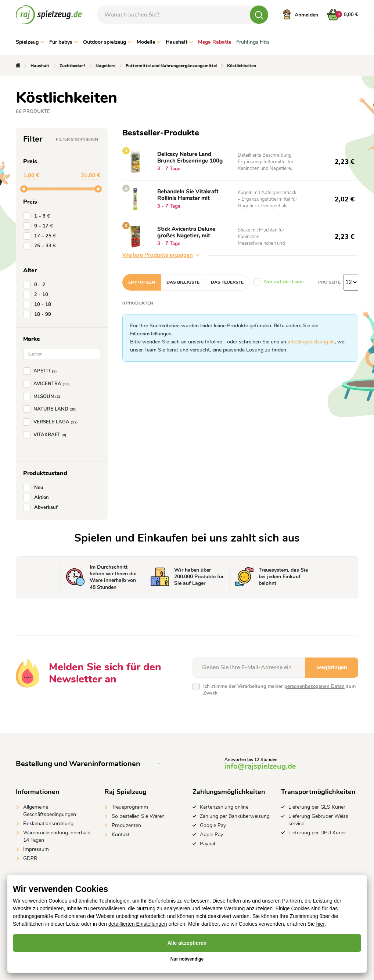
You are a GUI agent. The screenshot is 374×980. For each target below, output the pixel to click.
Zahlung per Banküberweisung (235, 816)
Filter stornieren (77, 139)
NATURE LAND (51, 409)
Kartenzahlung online (224, 807)
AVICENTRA (48, 384)
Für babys (64, 42)
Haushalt (179, 42)
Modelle (149, 42)
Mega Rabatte (215, 42)
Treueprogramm (130, 807)
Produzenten (126, 825)
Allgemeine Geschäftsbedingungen (50, 811)
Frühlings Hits (253, 42)
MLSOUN (43, 397)
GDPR (30, 858)
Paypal (207, 844)
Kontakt (121, 835)
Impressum (36, 849)
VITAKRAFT (46, 435)
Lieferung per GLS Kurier (317, 807)
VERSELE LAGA (52, 422)
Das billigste (183, 282)
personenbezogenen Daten (314, 686)
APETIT (42, 371)
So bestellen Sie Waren (138, 816)
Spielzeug (30, 42)
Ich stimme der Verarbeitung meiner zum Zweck (279, 690)
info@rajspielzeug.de (311, 342)
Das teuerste (227, 282)
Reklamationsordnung (48, 824)
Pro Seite (329, 282)
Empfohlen (142, 282)
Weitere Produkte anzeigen (161, 255)
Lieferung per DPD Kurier (317, 833)
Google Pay (213, 825)
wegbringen (332, 667)
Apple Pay (211, 835)
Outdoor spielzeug (107, 42)
